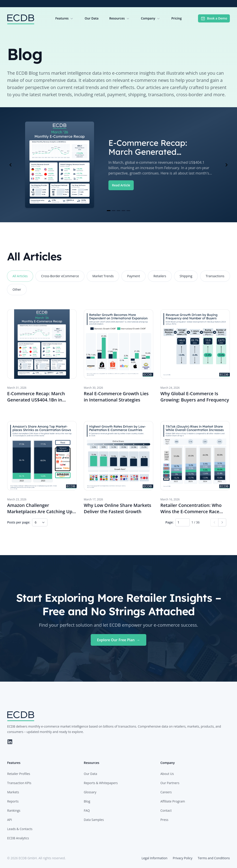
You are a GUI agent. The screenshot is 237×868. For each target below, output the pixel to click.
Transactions (215, 276)
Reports (13, 801)
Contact (166, 810)
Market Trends (103, 276)
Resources (120, 18)
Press (164, 820)
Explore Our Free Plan (118, 640)
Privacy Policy (182, 858)
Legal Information (154, 858)
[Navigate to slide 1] (109, 211)
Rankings (14, 810)
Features (65, 18)
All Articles (20, 276)
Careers (166, 792)
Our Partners (170, 783)
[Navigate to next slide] (226, 165)
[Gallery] (118, 165)
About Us (167, 774)
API (10, 820)
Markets (13, 792)
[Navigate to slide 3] (118, 211)
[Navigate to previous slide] (11, 165)
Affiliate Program (173, 801)
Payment (134, 276)
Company (151, 18)
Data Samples (94, 820)
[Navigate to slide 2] (114, 211)
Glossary (90, 792)
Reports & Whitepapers (101, 783)
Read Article (121, 185)
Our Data (92, 18)
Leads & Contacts (20, 829)
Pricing (177, 18)
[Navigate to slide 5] (128, 211)
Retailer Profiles (19, 774)
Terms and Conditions (214, 858)
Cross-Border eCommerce (60, 276)
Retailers (160, 276)
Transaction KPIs (19, 783)
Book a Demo (214, 18)
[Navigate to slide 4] (123, 211)
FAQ (87, 810)
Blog (87, 801)
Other (17, 289)
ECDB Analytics (18, 838)
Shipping (186, 276)
